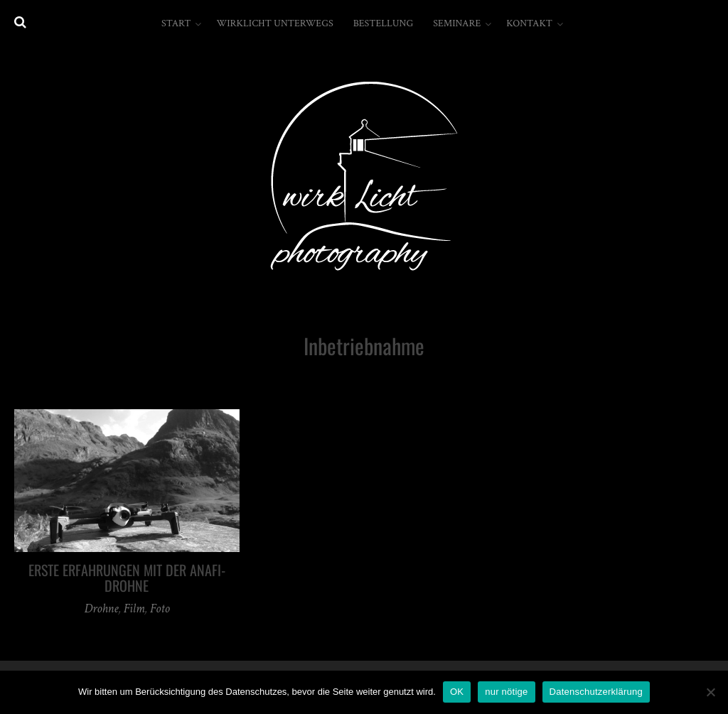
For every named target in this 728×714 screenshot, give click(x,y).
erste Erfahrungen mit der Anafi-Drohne (127, 578)
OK (457, 692)
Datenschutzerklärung (596, 692)
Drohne (101, 608)
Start (176, 23)
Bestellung (384, 23)
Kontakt (529, 23)
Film (134, 608)
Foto (160, 608)
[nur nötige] (710, 692)
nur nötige (506, 692)
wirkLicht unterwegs (274, 23)
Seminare (457, 23)
